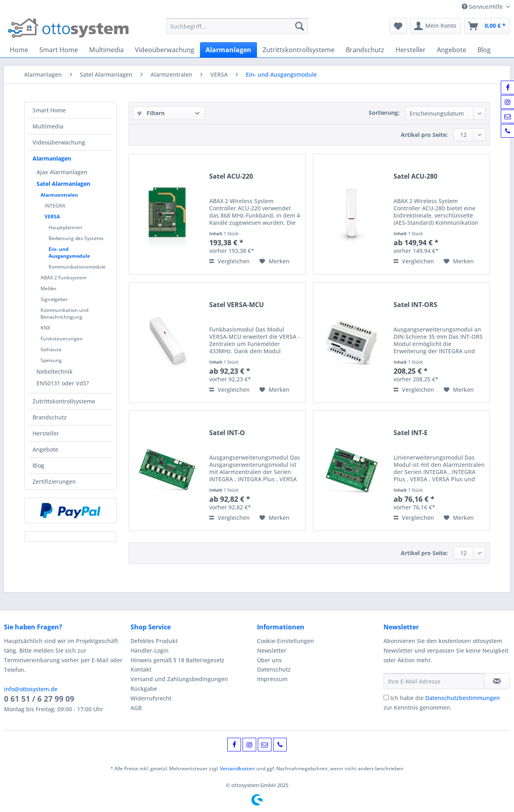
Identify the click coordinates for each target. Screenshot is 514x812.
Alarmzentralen (59, 195)
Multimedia (48, 126)
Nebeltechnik (55, 371)
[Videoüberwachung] (165, 50)
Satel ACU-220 (231, 176)
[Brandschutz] (365, 50)
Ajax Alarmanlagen (62, 172)
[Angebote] (452, 50)
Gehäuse (51, 349)
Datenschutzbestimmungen (463, 698)
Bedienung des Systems (76, 238)
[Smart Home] (59, 50)
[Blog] (484, 50)
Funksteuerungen (62, 339)
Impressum (272, 679)
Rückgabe (144, 689)
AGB (136, 708)
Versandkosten (238, 768)
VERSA (52, 217)
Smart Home (49, 110)
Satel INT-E (411, 433)
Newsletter (272, 650)
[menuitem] (237, 30)
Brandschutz (50, 417)
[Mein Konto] (435, 26)
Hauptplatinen (65, 227)
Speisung (51, 360)
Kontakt (141, 669)
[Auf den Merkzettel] (274, 261)
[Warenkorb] (487, 26)
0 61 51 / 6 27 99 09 (39, 699)
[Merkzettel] (398, 26)
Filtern (151, 113)
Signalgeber (54, 299)
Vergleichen (229, 261)
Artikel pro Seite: (424, 135)
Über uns (269, 660)
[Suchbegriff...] (237, 26)
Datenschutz (274, 669)
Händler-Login (150, 650)
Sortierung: (384, 113)
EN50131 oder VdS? (63, 383)
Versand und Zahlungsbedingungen (179, 679)
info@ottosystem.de (31, 689)
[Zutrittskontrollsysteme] (299, 50)
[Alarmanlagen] (228, 50)
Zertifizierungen (54, 481)
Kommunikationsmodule (77, 267)
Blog (38, 465)
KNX (45, 328)
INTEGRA (55, 206)
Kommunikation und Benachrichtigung (64, 313)
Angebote (45, 449)
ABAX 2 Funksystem (63, 278)
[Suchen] (300, 26)
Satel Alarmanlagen (63, 184)
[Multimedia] (106, 50)
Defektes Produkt (154, 641)
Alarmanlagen (52, 158)
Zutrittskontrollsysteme (64, 401)
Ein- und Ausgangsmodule (69, 252)
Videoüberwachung (59, 142)
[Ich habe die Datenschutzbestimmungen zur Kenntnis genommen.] (386, 697)
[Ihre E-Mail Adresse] (434, 681)
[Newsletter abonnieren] (497, 681)
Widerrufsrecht (151, 698)
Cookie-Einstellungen (286, 641)
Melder (49, 288)
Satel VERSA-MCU (237, 305)
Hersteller (46, 433)
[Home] (19, 50)
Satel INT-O (227, 433)
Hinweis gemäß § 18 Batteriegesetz (177, 660)
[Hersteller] (411, 50)
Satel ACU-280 (415, 176)
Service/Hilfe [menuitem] (483, 7)
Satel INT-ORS (415, 305)
